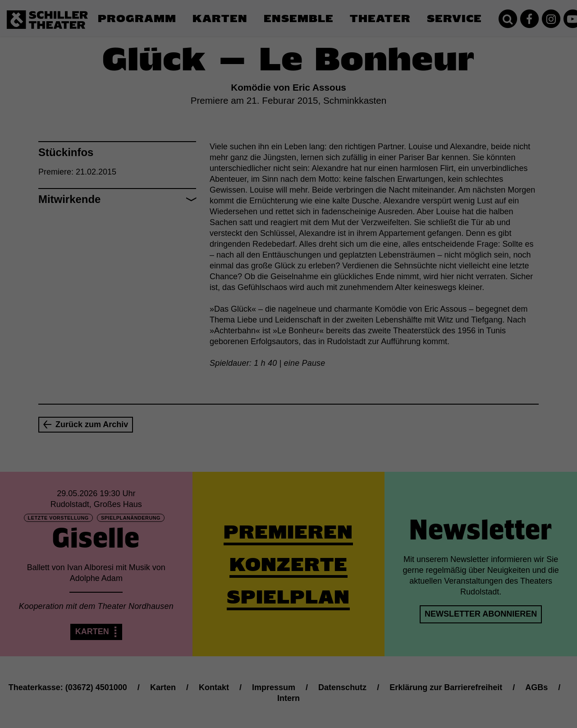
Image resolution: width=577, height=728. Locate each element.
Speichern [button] (289, 426)
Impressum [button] (333, 472)
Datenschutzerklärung (232, 339)
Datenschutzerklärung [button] (293, 472)
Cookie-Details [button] (249, 472)
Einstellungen (190, 348)
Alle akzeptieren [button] (289, 399)
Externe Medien (371, 368)
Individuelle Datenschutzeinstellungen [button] (289, 452)
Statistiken (278, 368)
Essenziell (192, 368)
